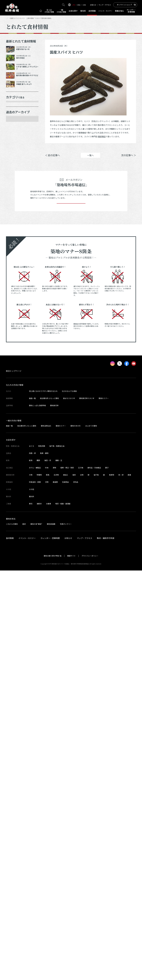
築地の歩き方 (75, 835)
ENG (79, 5)
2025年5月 (14, 287)
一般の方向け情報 (14, 830)
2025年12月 (14, 228)
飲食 (129, 884)
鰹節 (38, 870)
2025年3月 (14, 296)
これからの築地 (12, 933)
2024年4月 (14, 379)
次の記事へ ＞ (129, 159)
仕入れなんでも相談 (69, 800)
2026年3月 (14, 211)
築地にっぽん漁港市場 (37, 815)
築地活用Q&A (46, 835)
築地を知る (119, 11)
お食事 (49, 913)
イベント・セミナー (27, 948)
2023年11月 (14, 413)
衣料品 (76, 891)
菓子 (107, 877)
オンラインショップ (124, 5)
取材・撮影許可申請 (106, 948)
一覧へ (90, 159)
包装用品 (65, 891)
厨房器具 (13, 156)
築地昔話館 (51, 933)
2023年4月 (14, 472)
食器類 (55, 891)
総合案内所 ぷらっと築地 (49, 808)
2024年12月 (14, 321)
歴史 (24, 933)
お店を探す (73, 11)
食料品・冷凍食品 (94, 877)
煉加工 (66, 884)
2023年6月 (14, 455)
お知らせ (93, 5)
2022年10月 (14, 514)
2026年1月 (14, 220)
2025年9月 (14, 253)
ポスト (116, 148)
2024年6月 (14, 363)
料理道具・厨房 (35, 891)
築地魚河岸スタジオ (87, 808)
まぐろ (32, 855)
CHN (84, 5)
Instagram (129, 148)
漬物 (54, 877)
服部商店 (102, 136)
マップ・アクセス (105, 5)
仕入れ (49, 11)
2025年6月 (14, 279)
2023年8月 (14, 438)
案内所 (83, 11)
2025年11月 (14, 237)
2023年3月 (14, 480)
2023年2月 (14, 489)
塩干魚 (96, 884)
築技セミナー (104, 808)
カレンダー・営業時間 (50, 948)
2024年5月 (14, 371)
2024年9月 (14, 338)
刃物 (47, 891)
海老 (74, 884)
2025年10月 (14, 245)
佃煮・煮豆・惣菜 (67, 877)
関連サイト (71, 965)
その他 (12, 172)
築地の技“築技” (36, 933)
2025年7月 (14, 270)
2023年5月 (14, 464)
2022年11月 (14, 506)
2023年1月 (14, 497)
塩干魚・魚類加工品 (57, 855)
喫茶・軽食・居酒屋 (63, 913)
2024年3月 (14, 388)
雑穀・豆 (59, 870)
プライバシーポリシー (90, 965)
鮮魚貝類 (42, 855)
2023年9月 (14, 430)
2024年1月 (14, 405)
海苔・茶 (48, 870)
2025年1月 (14, 312)
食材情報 (92, 11)
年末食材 (13, 105)
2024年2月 (14, 396)
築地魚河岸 (54, 815)
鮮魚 (48, 884)
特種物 (39, 884)
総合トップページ (14, 780)
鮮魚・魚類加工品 (17, 114)
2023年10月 (14, 422)
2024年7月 (14, 354)
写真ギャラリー (66, 933)
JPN (74, 5)
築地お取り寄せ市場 (51, 965)
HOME (8, 18)
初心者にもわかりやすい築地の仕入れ (43, 800)
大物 (31, 884)
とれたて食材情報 (19, 18)
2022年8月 (14, 531)
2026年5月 (14, 195)
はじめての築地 (91, 835)
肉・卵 (121, 884)
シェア (102, 148)
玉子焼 (81, 877)
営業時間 (131, 11)
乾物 (11, 139)
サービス (13, 164)
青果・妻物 (14, 122)
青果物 (112, 884)
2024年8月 (14, 346)
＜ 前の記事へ (52, 159)
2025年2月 (14, 304)
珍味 (47, 877)
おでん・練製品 (35, 877)
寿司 (31, 913)
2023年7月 (14, 447)
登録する (71, 609)
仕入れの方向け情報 (15, 794)
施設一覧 (32, 808)
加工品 (12, 147)
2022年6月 (14, 548)
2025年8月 (14, 262)
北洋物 (56, 884)
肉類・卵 (13, 130)
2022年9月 (14, 522)
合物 (82, 884)
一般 (61, 11)
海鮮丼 (39, 913)
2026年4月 (14, 203)
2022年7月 (14, 539)
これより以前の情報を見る (21, 556)
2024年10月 (14, 329)
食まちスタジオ (69, 808)
